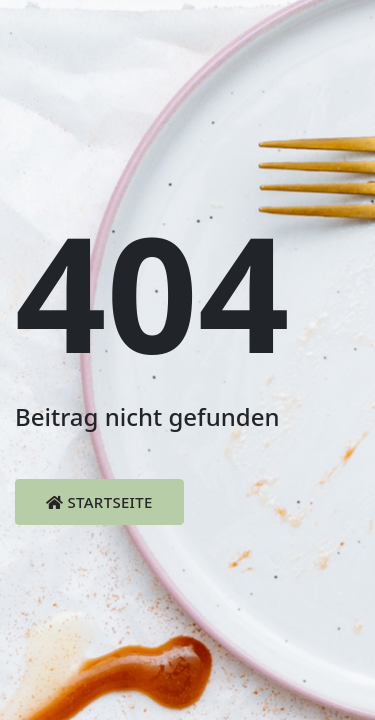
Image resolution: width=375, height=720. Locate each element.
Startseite (99, 502)
